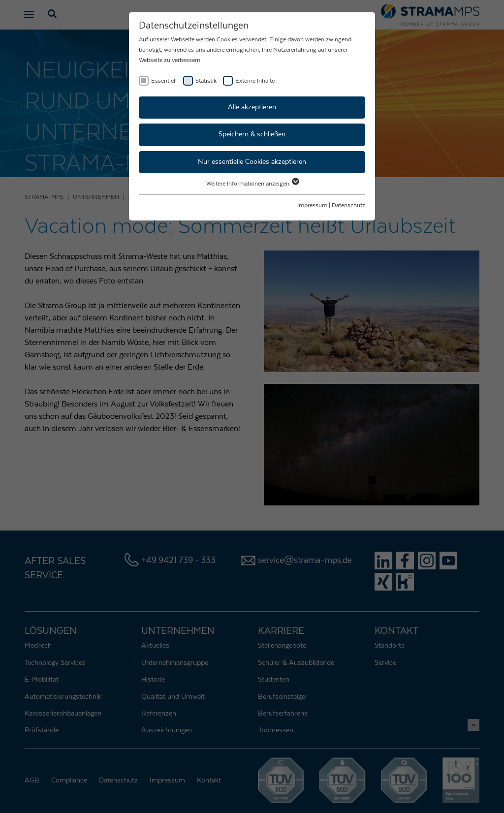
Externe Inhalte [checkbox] (255, 81)
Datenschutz (348, 205)
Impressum (312, 205)
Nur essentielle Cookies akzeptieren (252, 162)
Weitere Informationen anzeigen (252, 184)
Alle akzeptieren (252, 107)
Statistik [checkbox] (206, 81)
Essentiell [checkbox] (164, 81)
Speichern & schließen (252, 134)
